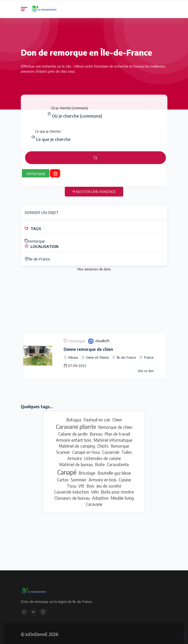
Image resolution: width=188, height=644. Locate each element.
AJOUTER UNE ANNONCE (94, 195)
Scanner (63, 450)
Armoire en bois (103, 478)
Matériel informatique (113, 438)
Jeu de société (109, 484)
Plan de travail (117, 432)
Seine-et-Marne (97, 355)
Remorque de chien (115, 425)
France (149, 355)
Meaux (73, 355)
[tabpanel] (94, 137)
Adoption (100, 496)
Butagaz (74, 418)
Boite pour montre (117, 490)
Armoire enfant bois (74, 438)
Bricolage (87, 471)
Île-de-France (36, 258)
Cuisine (125, 478)
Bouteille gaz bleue (114, 471)
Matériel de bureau (76, 462)
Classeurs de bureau (72, 496)
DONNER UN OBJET (40, 212)
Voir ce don (145, 369)
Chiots (103, 444)
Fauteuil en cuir (97, 418)
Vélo (95, 490)
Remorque (120, 444)
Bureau (96, 432)
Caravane (94, 502)
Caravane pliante (76, 425)
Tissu (71, 484)
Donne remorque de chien (86, 347)
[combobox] (96, 119)
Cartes (63, 478)
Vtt (81, 484)
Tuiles (127, 450)
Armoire (75, 456)
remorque (33, 240)
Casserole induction (71, 490)
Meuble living (122, 496)
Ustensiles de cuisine (102, 456)
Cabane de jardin (73, 432)
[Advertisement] (94, 301)
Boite (100, 462)
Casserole (111, 450)
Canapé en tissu (86, 450)
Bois (90, 484)
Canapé (67, 470)
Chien (117, 418)
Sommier (79, 478)
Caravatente (118, 462)
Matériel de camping (77, 444)
